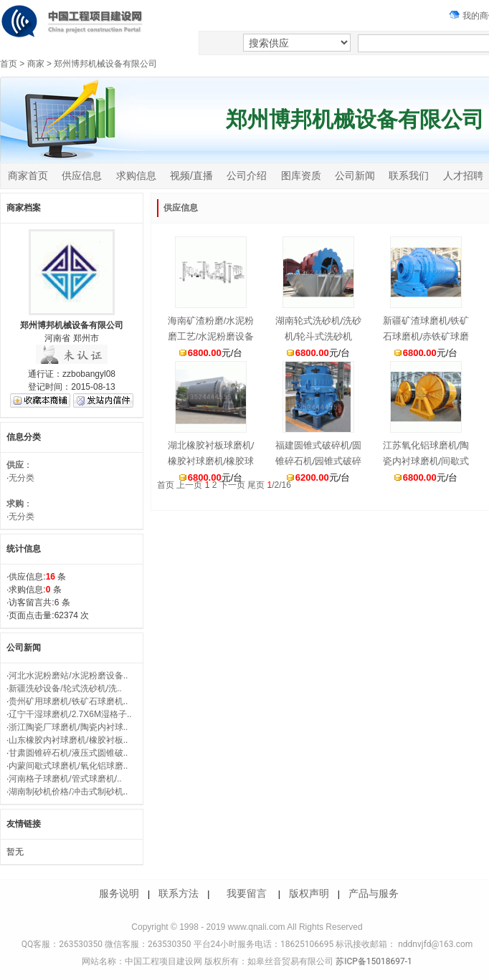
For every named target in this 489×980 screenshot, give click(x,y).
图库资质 (301, 176)
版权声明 (309, 893)
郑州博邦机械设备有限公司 (105, 64)
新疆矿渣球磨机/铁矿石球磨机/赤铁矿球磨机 (426, 336)
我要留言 (247, 893)
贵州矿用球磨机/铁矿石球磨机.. (68, 701)
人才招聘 (463, 176)
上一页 (189, 485)
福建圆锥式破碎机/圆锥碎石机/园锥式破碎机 (319, 461)
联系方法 (179, 893)
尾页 (256, 485)
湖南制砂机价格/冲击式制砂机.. (68, 792)
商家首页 (28, 176)
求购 (15, 504)
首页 (9, 64)
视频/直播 (191, 176)
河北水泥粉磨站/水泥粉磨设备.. (68, 676)
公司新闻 (355, 176)
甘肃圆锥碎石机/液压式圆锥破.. (68, 753)
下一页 (232, 485)
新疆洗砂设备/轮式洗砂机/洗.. (65, 688)
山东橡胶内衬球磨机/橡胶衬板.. (68, 740)
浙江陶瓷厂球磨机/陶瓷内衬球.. (68, 727)
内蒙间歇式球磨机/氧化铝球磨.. (68, 766)
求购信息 (136, 176)
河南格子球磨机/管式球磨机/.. (65, 779)
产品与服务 (374, 893)
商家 (36, 64)
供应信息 (82, 176)
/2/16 (279, 485)
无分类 (22, 478)
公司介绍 (247, 176)
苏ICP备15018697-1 (373, 961)
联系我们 (409, 176)
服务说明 (119, 893)
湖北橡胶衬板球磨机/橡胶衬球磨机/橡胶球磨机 (211, 461)
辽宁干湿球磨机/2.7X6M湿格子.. (70, 714)
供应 (15, 465)
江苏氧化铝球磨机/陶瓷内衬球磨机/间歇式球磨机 (426, 461)
